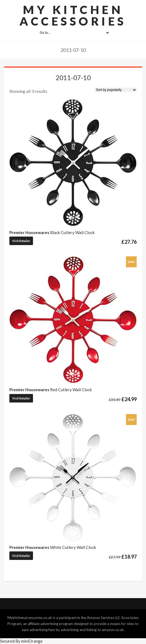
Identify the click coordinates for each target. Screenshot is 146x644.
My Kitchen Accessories (73, 15)
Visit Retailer (21, 241)
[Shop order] (116, 90)
